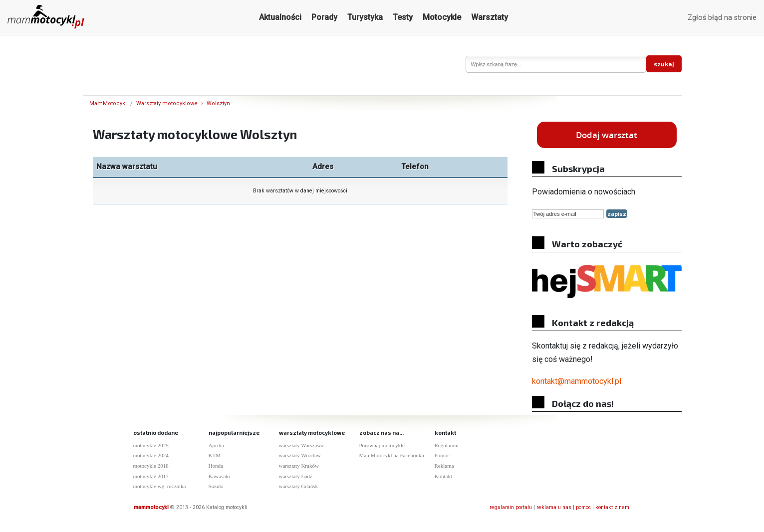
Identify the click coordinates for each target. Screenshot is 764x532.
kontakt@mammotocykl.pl (577, 381)
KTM (215, 455)
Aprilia (216, 445)
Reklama (444, 466)
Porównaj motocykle (382, 445)
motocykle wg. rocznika (160, 486)
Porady (324, 17)
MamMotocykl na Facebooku (392, 455)
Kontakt (443, 476)
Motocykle (442, 17)
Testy (403, 17)
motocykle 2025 (151, 445)
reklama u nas (554, 507)
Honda (216, 466)
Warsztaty (490, 17)
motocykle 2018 (151, 466)
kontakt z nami (613, 507)
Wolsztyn (218, 103)
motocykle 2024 (151, 455)
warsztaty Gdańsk (299, 486)
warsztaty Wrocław (300, 455)
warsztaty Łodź (296, 476)
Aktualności (280, 17)
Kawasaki (219, 476)
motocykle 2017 (151, 476)
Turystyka (365, 17)
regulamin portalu (511, 507)
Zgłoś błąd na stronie (722, 18)
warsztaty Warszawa (301, 445)
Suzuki (216, 486)
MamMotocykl (108, 103)
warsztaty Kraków (299, 466)
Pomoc (442, 455)
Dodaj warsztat (607, 135)
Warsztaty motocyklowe (167, 103)
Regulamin (447, 445)
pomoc (583, 507)
